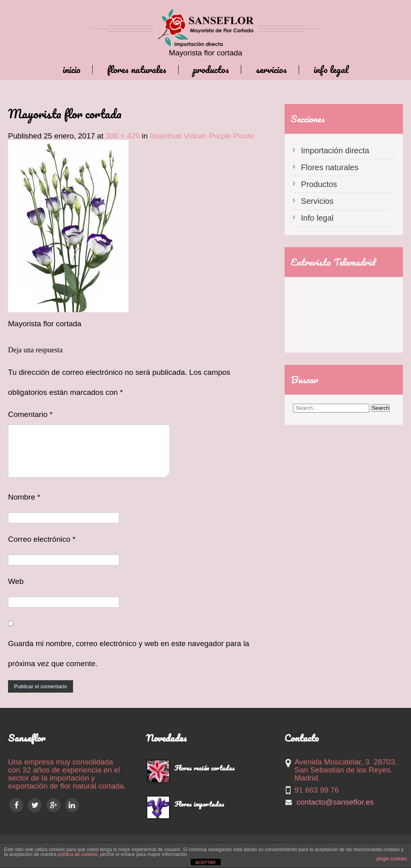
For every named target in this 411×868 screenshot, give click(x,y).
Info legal (331, 69)
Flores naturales (137, 69)
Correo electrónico (42, 549)
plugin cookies (392, 859)
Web (16, 591)
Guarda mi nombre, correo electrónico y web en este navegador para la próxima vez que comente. (129, 663)
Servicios (271, 69)
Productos (211, 69)
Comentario (30, 414)
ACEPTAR (205, 862)
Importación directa (335, 150)
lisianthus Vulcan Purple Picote (202, 136)
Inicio (71, 69)
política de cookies (78, 854)
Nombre (24, 507)
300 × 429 (123, 136)
